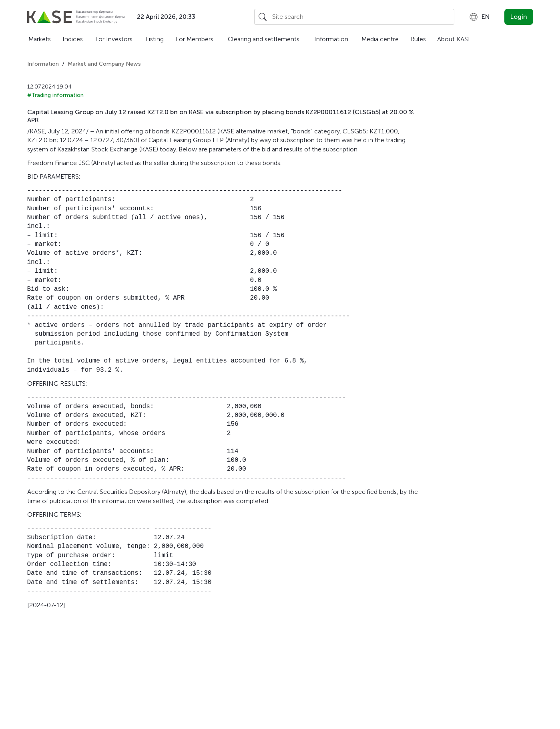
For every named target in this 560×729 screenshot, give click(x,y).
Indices (73, 39)
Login (519, 17)
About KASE (454, 39)
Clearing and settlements (264, 39)
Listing (155, 39)
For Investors (114, 39)
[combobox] (479, 17)
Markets (40, 39)
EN (479, 17)
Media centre (380, 39)
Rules (418, 39)
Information (331, 39)
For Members (195, 39)
